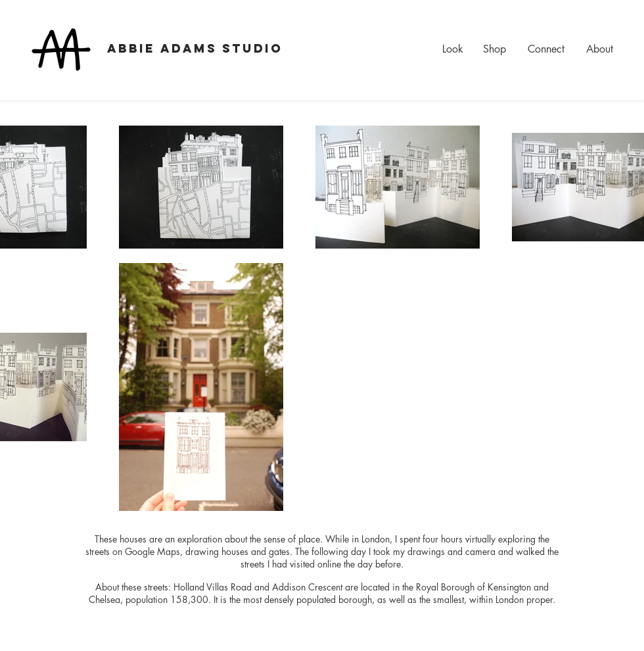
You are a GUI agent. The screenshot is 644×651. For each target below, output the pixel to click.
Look (453, 49)
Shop (494, 49)
